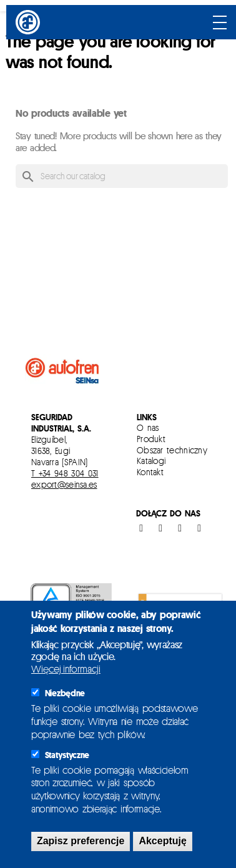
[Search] (122, 176)
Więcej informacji (66, 669)
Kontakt (150, 472)
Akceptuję (162, 841)
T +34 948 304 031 (65, 473)
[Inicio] (29, 22)
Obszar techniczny (172, 450)
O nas (148, 427)
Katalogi (151, 461)
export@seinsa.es (64, 484)
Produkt (151, 439)
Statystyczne (67, 755)
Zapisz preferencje (81, 841)
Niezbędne (65, 693)
